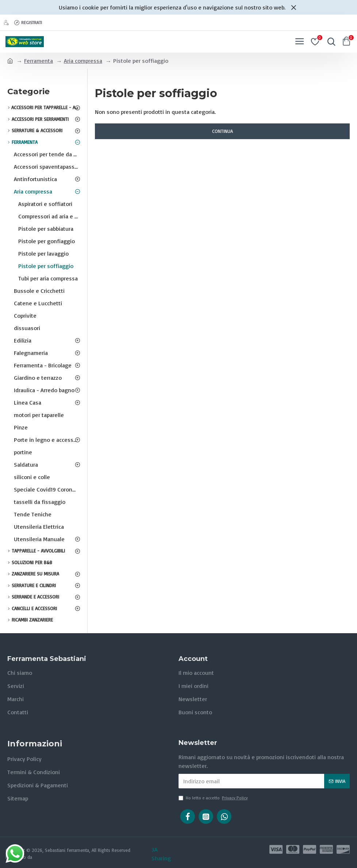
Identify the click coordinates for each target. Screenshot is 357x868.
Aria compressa (83, 61)
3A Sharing (161, 854)
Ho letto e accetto (214, 798)
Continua (222, 131)
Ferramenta (39, 61)
